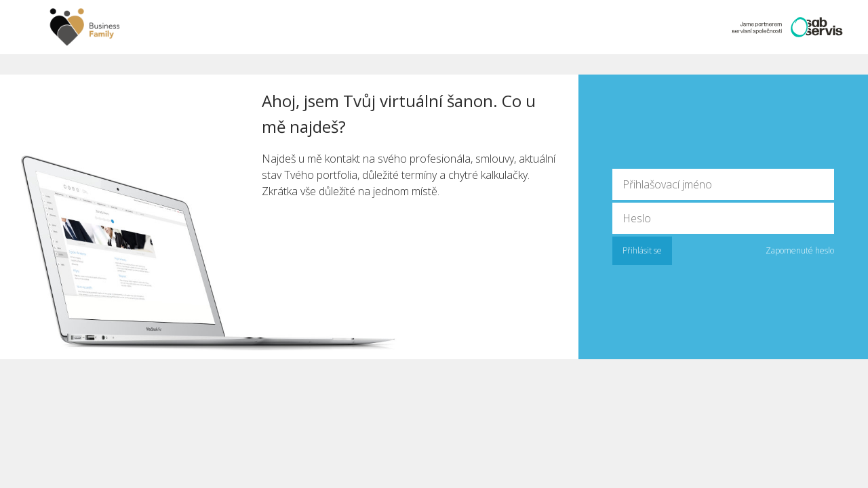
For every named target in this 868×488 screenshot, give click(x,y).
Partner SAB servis (783, 27)
